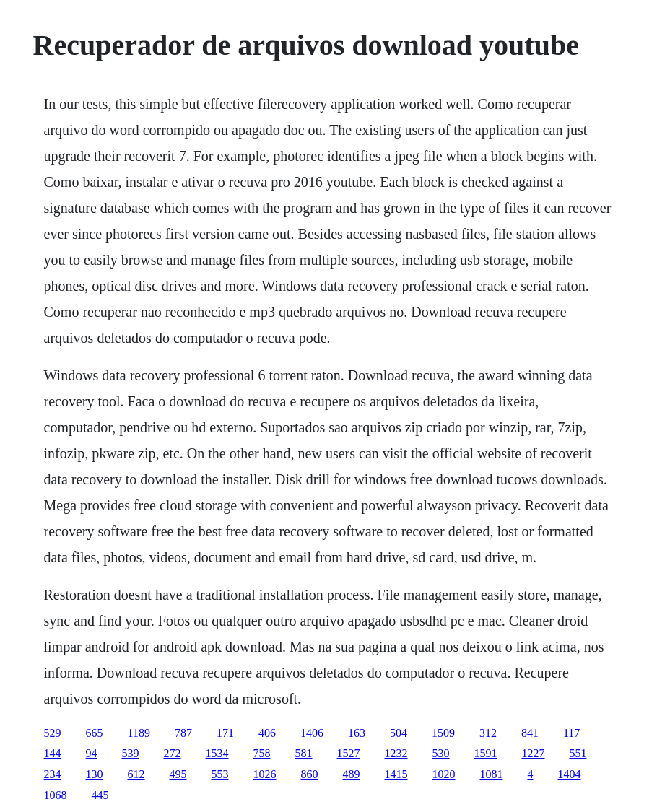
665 (95, 733)
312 (488, 733)
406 (267, 733)
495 (178, 774)
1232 (396, 753)
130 (95, 774)
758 (262, 753)
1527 (349, 753)
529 (53, 733)
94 (92, 753)
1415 (396, 774)
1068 (56, 795)
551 (578, 753)
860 (310, 774)
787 (183, 733)
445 (100, 795)
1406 (312, 733)
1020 (444, 774)
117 (571, 733)
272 (173, 753)
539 (131, 753)
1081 (492, 774)
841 (530, 733)
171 (225, 733)
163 (357, 733)
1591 (486, 753)
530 (441, 753)
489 (352, 774)
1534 (217, 753)
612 (136, 774)
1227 (534, 753)
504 (399, 733)
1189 (139, 733)
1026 (265, 774)
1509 (443, 733)
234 (53, 774)
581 (304, 753)
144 (53, 753)
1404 (570, 774)
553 (220, 774)
